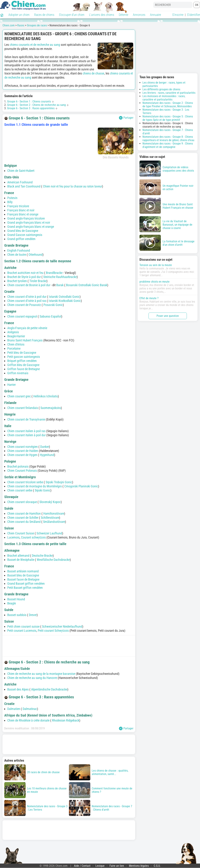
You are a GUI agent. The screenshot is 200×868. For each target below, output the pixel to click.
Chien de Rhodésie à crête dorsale (28, 720)
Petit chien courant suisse (23, 626)
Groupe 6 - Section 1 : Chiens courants (29, 101)
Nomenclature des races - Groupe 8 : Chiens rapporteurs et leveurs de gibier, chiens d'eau (168, 138)
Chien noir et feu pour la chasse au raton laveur (72, 186)
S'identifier (193, 15)
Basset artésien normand (23, 571)
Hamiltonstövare (54, 513)
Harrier (11, 385)
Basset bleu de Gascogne (23, 575)
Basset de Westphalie (21, 560)
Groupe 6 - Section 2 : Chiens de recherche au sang (36, 105)
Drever (33, 615)
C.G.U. (157, 866)
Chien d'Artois (16, 344)
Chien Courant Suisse (21, 533)
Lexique (100, 866)
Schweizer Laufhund (49, 533)
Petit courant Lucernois (22, 631)
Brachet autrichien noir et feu (25, 273)
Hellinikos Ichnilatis (46, 396)
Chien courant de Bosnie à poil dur (29, 285)
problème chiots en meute (154, 282)
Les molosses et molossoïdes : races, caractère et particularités (164, 98)
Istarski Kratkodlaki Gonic (65, 301)
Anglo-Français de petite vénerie (27, 328)
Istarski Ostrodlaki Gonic (64, 297)
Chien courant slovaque (22, 502)
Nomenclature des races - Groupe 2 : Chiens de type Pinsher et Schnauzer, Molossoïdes (168, 105)
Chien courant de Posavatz (24, 305)
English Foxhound (19, 250)
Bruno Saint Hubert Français (25, 340)
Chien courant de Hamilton (24, 513)
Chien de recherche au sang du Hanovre (32, 678)
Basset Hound (16, 599)
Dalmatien (14, 709)
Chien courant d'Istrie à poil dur (27, 297)
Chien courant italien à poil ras (26, 431)
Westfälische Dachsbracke (53, 560)
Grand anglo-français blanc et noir (29, 222)
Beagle (12, 603)
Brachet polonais (18, 466)
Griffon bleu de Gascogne (23, 365)
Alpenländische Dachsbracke (49, 689)
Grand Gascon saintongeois (25, 235)
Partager (126, 118)
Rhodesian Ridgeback (66, 720)
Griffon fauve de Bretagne (24, 369)
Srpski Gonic (43, 490)
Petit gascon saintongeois (24, 357)
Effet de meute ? (149, 298)
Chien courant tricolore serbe (25, 482)
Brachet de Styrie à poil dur (24, 277)
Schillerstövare (50, 518)
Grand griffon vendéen (21, 239)
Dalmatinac (30, 709)
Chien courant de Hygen (22, 455)
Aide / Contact (82, 866)
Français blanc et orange (23, 214)
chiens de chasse (93, 73)
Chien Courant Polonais (22, 471)
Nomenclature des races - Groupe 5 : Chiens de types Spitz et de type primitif (168, 118)
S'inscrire (178, 15)
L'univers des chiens (102, 15)
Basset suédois (17, 615)
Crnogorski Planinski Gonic (81, 486)
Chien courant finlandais (23, 408)
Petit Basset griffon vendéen (25, 588)
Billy (10, 202)
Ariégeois (13, 332)
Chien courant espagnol (22, 316)
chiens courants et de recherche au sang (35, 45)
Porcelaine (14, 348)
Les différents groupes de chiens (161, 89)
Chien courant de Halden (23, 451)
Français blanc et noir (21, 210)
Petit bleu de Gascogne (22, 353)
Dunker (45, 447)
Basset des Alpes (18, 689)
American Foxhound (20, 182)
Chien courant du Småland (24, 522)
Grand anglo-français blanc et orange (31, 227)
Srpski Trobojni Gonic (59, 482)
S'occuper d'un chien (72, 15)
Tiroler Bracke (38, 281)
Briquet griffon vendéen (22, 361)
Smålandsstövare (54, 522)
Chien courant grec (19, 396)
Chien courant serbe (20, 490)
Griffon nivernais (18, 373)
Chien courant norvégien (23, 447)
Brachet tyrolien (17, 281)
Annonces (139, 15)
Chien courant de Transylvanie (26, 419)
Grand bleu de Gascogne (23, 231)
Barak (60, 285)
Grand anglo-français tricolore (26, 218)
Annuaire (155, 15)
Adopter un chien (19, 15)
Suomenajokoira (51, 408)
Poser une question (168, 316)
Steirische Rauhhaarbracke (60, 277)
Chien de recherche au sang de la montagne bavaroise (41, 674)
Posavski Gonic (53, 305)
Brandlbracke (54, 273)
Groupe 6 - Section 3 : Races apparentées (31, 108)
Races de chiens (44, 15)
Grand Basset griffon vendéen (26, 584)
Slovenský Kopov (50, 502)
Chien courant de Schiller (23, 518)
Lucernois (13, 537)
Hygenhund (47, 455)
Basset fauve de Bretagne (23, 579)
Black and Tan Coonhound (24, 186)
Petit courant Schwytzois (53, 631)
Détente (124, 15)
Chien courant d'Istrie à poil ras (27, 301)
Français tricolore (18, 206)
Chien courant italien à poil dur (26, 435)
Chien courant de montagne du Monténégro (35, 486)
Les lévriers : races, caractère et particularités (169, 93)
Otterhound (36, 255)
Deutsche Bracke (42, 556)
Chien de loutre (17, 255)
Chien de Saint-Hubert (21, 171)
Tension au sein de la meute (156, 265)
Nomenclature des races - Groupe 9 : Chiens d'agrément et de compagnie (168, 145)
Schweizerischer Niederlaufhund (62, 626)
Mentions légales (139, 866)
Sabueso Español (50, 316)
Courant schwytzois (33, 537)
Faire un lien (117, 866)
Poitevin (12, 198)
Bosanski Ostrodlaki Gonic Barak (87, 285)
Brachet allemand (18, 556)
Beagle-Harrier (16, 336)
